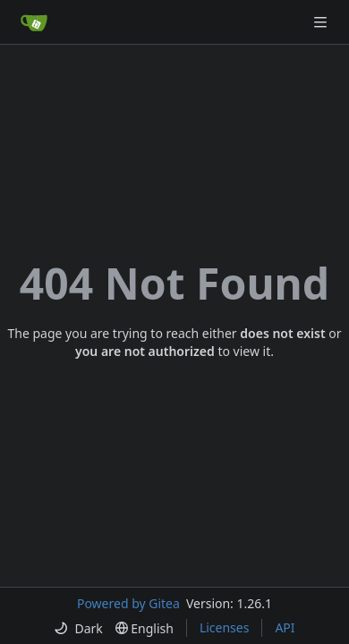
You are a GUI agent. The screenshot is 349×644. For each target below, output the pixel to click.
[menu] (78, 628)
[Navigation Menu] (322, 22)
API (285, 627)
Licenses (225, 627)
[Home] (34, 22)
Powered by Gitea (128, 603)
